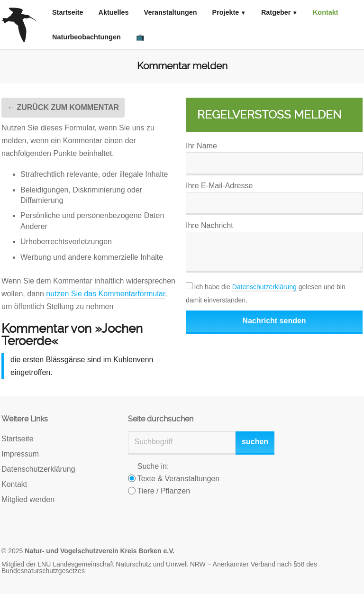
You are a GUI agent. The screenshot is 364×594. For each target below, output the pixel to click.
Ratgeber (276, 12)
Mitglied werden (28, 499)
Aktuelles (114, 12)
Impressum (20, 454)
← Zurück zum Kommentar (63, 107)
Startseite (68, 12)
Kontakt (326, 12)
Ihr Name (201, 146)
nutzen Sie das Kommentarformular (105, 294)
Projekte (226, 12)
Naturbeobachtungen (86, 37)
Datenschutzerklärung (264, 287)
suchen (255, 442)
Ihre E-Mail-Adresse (219, 186)
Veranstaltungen (171, 12)
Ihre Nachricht (209, 225)
